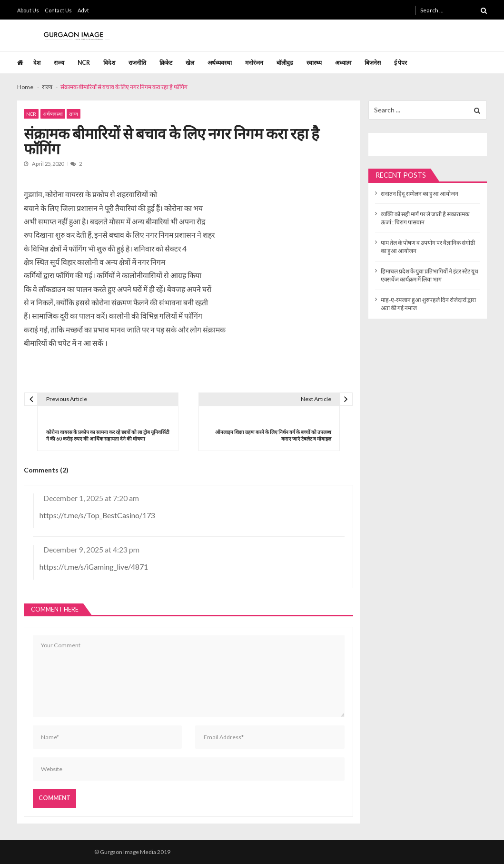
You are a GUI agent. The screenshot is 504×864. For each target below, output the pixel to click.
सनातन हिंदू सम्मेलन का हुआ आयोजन (420, 194)
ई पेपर (400, 63)
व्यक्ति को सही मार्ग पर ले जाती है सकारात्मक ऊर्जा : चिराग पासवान (425, 218)
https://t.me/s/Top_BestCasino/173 (97, 515)
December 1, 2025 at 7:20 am (91, 498)
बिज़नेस (373, 63)
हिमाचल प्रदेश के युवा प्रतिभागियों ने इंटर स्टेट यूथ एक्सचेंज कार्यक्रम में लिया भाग (430, 275)
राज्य (59, 63)
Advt (83, 10)
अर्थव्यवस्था (220, 63)
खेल (190, 63)
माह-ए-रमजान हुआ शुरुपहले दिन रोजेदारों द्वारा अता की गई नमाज (428, 304)
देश (37, 63)
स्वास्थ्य (314, 63)
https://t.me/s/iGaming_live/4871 (94, 567)
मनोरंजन (254, 63)
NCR (84, 63)
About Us (28, 10)
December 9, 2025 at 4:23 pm (91, 549)
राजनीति (137, 63)
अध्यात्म (343, 63)
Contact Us (58, 10)
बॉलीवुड (285, 63)
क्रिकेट (166, 63)
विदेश (109, 63)
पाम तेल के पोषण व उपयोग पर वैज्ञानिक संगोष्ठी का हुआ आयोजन (428, 247)
